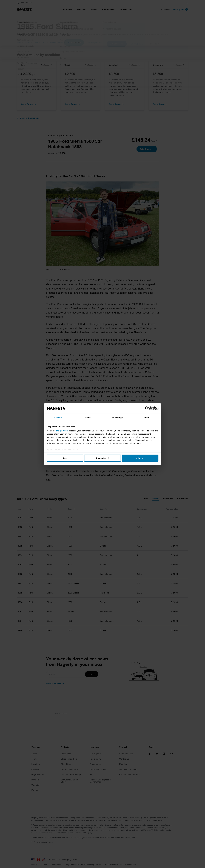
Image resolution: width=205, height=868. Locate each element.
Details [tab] (88, 418)
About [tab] (147, 418)
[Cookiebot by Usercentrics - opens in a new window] (147, 408)
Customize (103, 458)
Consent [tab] (58, 418)
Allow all (140, 458)
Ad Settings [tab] (117, 418)
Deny (65, 458)
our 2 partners (61, 431)
